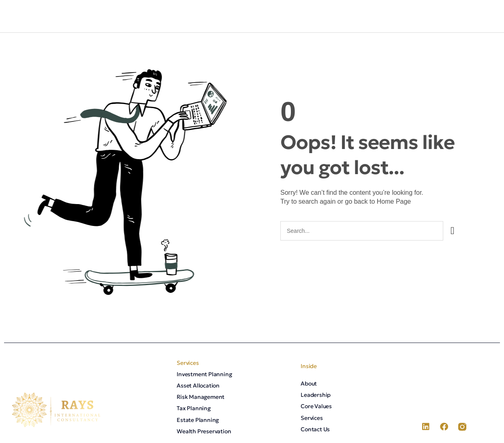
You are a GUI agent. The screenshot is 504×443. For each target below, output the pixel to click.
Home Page (394, 201)
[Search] (452, 231)
